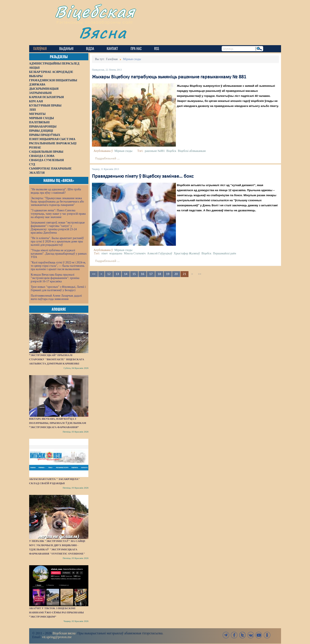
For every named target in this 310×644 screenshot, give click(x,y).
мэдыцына (116, 253)
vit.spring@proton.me (57, 637)
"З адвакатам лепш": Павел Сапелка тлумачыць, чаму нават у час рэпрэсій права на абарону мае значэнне (58, 214)
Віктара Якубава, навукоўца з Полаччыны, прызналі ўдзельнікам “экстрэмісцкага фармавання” (58, 423)
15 (134, 274)
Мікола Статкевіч (135, 253)
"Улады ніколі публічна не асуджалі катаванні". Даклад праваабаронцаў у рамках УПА (59, 254)
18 (159, 274)
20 (176, 274)
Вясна (103, 32)
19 (168, 274)
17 (151, 274)
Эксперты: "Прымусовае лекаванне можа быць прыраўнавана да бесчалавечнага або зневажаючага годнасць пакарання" (57, 202)
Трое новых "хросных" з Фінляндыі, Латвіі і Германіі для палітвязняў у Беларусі (58, 288)
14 (126, 274)
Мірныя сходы (123, 151)
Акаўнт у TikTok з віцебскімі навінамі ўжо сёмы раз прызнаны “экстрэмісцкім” (57, 612)
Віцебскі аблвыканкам (192, 151)
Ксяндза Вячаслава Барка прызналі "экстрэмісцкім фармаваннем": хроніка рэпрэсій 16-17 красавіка (55, 278)
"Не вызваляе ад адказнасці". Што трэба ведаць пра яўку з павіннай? (56, 191)
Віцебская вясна (64, 633)
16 (143, 274)
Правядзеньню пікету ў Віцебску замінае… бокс (143, 176)
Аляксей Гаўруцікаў (160, 253)
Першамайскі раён (225, 253)
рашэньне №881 (155, 151)
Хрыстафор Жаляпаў (187, 253)
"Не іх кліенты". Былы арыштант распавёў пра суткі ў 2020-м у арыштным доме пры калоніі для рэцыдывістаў (57, 241)
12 (109, 274)
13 (117, 274)
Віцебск (171, 151)
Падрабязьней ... (107, 159)
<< (94, 274)
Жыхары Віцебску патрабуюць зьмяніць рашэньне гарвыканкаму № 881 (169, 77)
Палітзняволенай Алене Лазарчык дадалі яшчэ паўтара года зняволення (56, 297)
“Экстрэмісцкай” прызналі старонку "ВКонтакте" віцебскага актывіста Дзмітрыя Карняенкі (57, 359)
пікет (105, 253)
